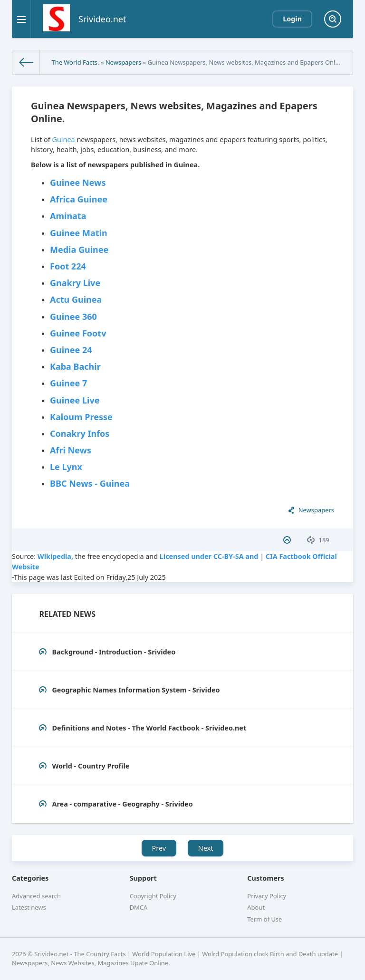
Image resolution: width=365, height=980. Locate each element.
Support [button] (143, 878)
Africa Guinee (79, 199)
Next (206, 848)
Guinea (63, 139)
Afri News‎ (71, 450)
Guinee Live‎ (75, 400)
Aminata (68, 216)
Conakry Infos (80, 433)
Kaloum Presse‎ (81, 417)
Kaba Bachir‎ (75, 366)
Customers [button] (265, 878)
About (256, 907)
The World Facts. (75, 62)
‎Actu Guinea (76, 299)
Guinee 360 (73, 317)
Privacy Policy (267, 896)
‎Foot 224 (68, 266)
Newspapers (123, 62)
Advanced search (36, 896)
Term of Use (264, 919)
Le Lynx (66, 467)
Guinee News (78, 183)
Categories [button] (30, 878)
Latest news (29, 907)
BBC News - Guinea (90, 483)
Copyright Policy (153, 896)
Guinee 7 (68, 383)
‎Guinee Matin (79, 233)
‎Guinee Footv (78, 333)
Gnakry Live (75, 283)
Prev (159, 848)
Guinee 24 (71, 350)
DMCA (139, 907)
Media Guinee (79, 250)
